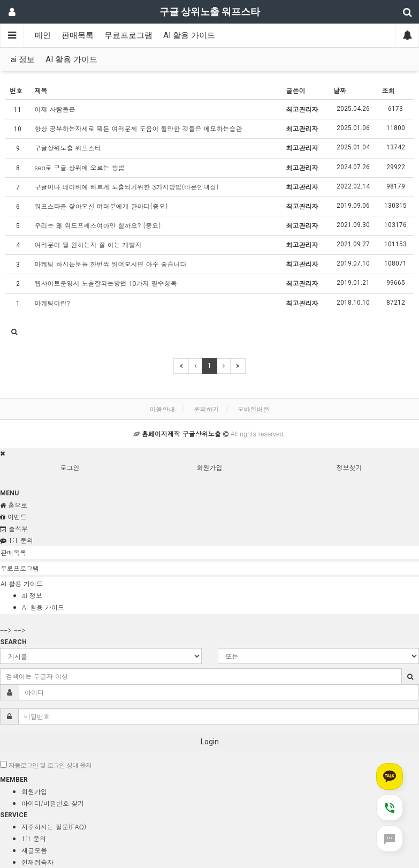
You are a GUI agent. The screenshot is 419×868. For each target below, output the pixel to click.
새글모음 (34, 850)
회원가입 (210, 467)
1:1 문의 (34, 838)
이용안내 (162, 409)
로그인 (70, 467)
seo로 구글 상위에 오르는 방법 (80, 167)
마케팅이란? (53, 303)
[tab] (210, 553)
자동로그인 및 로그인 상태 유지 (46, 765)
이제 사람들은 (55, 109)
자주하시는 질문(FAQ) (54, 827)
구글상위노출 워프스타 (68, 148)
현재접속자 (37, 862)
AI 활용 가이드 (189, 35)
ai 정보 (23, 59)
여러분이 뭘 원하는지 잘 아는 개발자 (88, 244)
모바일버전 (254, 409)
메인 (43, 35)
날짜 (340, 90)
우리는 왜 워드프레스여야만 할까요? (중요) (98, 225)
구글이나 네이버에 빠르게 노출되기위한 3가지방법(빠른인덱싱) (127, 187)
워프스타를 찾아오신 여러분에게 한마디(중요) (101, 206)
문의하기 (207, 409)
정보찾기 (349, 467)
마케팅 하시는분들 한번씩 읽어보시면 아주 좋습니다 (111, 264)
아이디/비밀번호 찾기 (53, 803)
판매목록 (78, 35)
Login (210, 742)
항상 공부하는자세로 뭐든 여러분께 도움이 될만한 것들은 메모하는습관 (139, 128)
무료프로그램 (128, 35)
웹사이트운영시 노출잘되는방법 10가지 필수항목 (106, 283)
